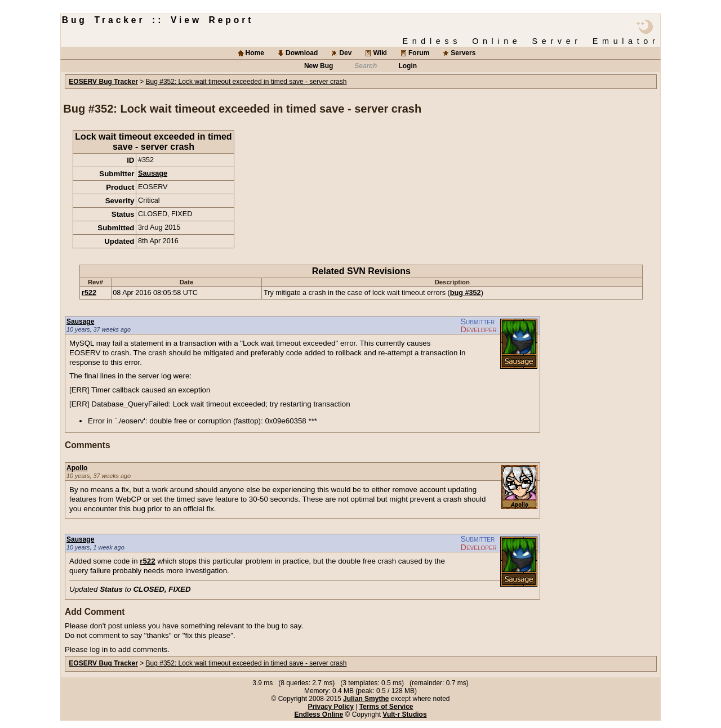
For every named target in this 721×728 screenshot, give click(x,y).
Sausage (153, 173)
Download (302, 53)
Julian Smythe (366, 699)
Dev (345, 53)
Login (408, 66)
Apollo (77, 468)
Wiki (380, 53)
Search (366, 66)
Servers (463, 53)
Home (255, 53)
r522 (89, 293)
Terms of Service (386, 707)
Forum (419, 53)
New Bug (319, 66)
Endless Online (319, 714)
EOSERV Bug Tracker (103, 82)
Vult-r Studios (404, 714)
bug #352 (466, 293)
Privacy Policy (330, 707)
